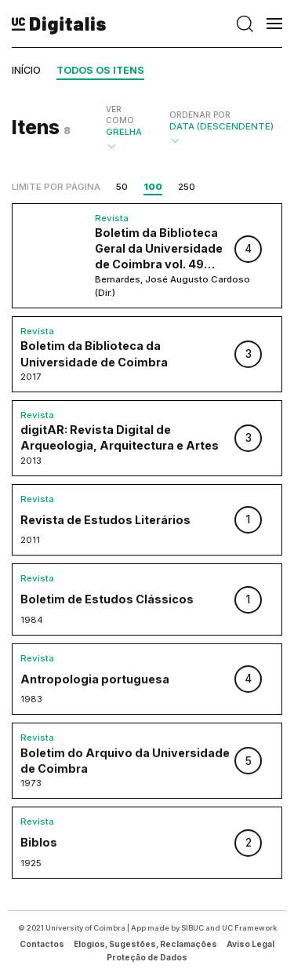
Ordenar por (200, 115)
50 (122, 187)
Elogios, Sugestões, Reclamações (145, 944)
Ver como (120, 115)
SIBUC (192, 928)
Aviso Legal (250, 944)
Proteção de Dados (147, 957)
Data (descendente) (221, 128)
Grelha (126, 128)
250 (187, 187)
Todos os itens (100, 70)
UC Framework (249, 928)
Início (26, 70)
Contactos (42, 944)
